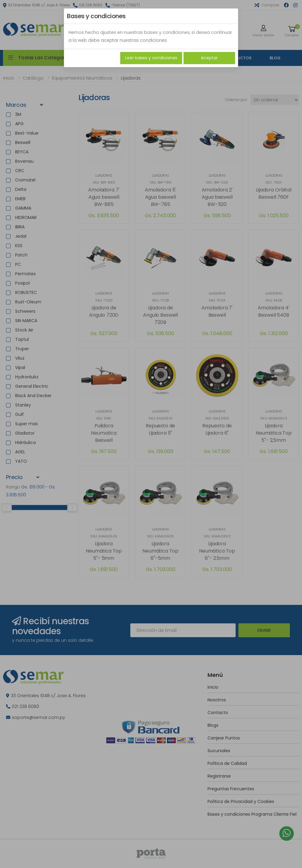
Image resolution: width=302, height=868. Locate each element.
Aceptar (209, 58)
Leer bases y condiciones (151, 58)
